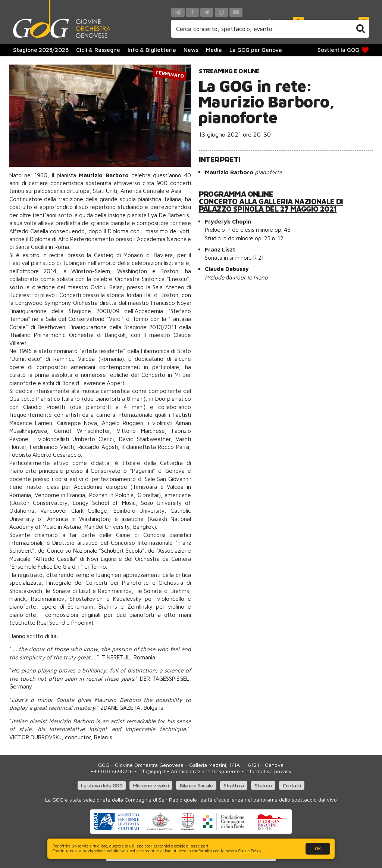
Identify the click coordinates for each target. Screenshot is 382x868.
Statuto (263, 785)
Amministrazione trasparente (205, 771)
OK (318, 848)
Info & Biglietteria (152, 50)
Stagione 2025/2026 (41, 50)
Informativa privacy (269, 771)
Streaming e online (229, 71)
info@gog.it (152, 771)
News (191, 50)
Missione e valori (151, 785)
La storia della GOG (102, 785)
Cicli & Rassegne (98, 50)
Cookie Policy (250, 851)
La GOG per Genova (256, 50)
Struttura (234, 785)
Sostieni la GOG (343, 50)
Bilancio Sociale (196, 785)
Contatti (292, 785)
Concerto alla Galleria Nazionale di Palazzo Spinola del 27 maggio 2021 (271, 205)
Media (214, 50)
